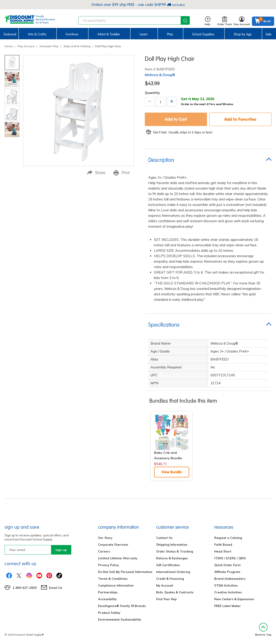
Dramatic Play (49, 46)
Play (170, 34)
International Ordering (173, 572)
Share (96, 173)
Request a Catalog (228, 538)
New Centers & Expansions (234, 599)
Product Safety (109, 613)
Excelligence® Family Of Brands (122, 606)
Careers (104, 551)
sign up (61, 550)
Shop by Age (243, 34)
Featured (10, 34)
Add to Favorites (240, 119)
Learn (144, 34)
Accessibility (107, 599)
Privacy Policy (108, 565)
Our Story (105, 538)
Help (208, 21)
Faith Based (223, 545)
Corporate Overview (113, 545)
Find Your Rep (166, 599)
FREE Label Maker (228, 606)
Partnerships (108, 592)
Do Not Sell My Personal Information (125, 572)
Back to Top (263, 630)
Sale (269, 34)
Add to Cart (176, 119)
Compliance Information (116, 585)
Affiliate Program (227, 572)
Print (122, 173)
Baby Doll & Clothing (77, 46)
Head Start (223, 551)
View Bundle (172, 472)
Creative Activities (228, 592)
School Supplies (203, 34)
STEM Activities (226, 585)
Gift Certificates (168, 565)
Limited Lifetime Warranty (118, 558)
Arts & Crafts (37, 34)
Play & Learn (26, 46)
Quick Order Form (227, 565)
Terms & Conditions (113, 579)
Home (9, 46)
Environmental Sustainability (120, 619)
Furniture (72, 34)
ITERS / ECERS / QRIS (230, 558)
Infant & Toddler (109, 34)
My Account (165, 585)
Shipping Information (172, 545)
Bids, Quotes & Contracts (175, 592)
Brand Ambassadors (230, 579)
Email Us (56, 588)
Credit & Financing (170, 579)
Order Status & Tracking (175, 551)
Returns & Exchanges (172, 558)
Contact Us (164, 538)
